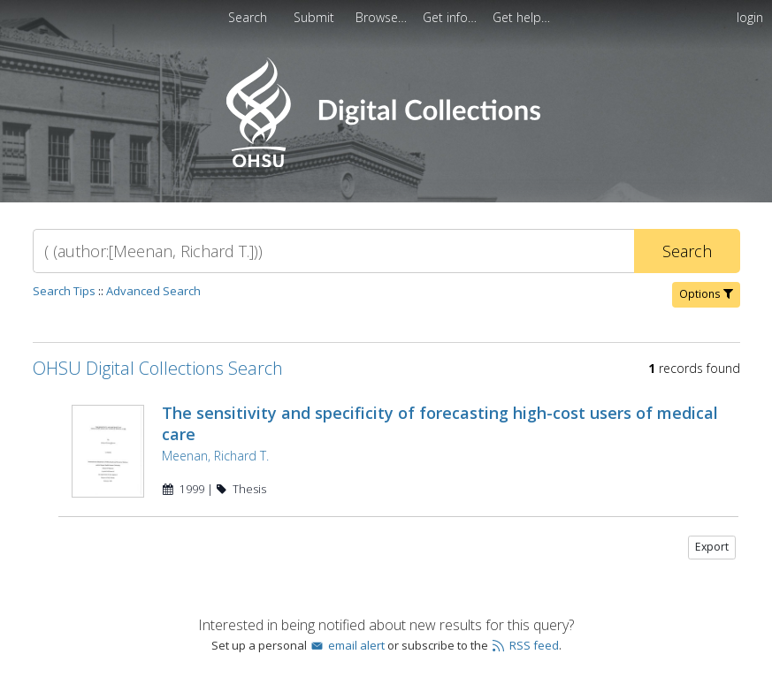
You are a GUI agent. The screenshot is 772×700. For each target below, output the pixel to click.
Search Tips (64, 291)
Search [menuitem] (248, 17)
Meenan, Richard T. (215, 456)
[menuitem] (316, 17)
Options (706, 294)
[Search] (333, 251)
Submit (316, 17)
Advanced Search (153, 291)
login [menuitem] (750, 17)
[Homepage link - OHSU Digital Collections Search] (386, 163)
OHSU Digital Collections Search (158, 368)
